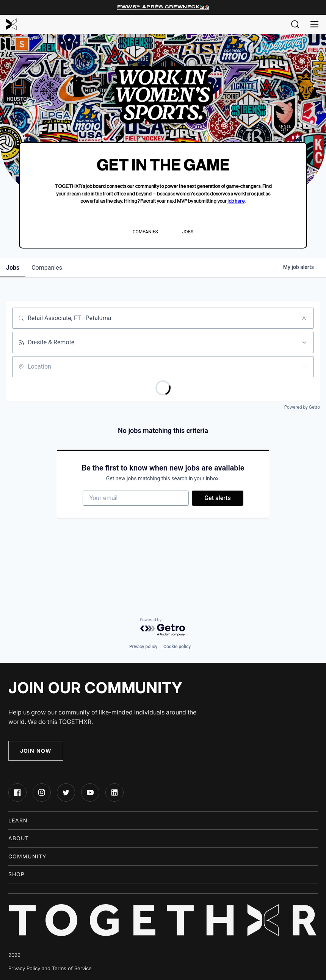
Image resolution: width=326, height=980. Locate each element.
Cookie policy (177, 647)
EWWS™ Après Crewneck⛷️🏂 (163, 7)
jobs (13, 268)
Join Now (36, 751)
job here (236, 201)
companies (47, 268)
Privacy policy (143, 647)
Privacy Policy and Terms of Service (50, 968)
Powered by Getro (302, 407)
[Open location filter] (304, 367)
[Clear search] (304, 318)
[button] (295, 24)
